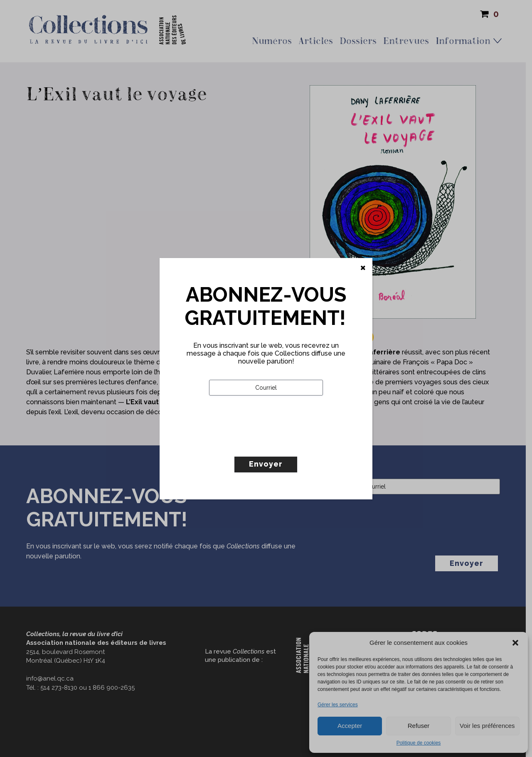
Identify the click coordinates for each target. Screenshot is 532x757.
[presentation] (272, 443)
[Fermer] (363, 268)
